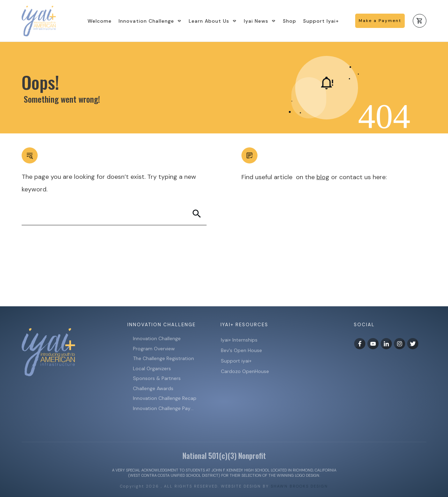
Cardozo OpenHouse (245, 371)
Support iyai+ (236, 361)
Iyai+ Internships (240, 340)
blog (323, 177)
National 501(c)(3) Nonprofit (224, 455)
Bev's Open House (241, 350)
